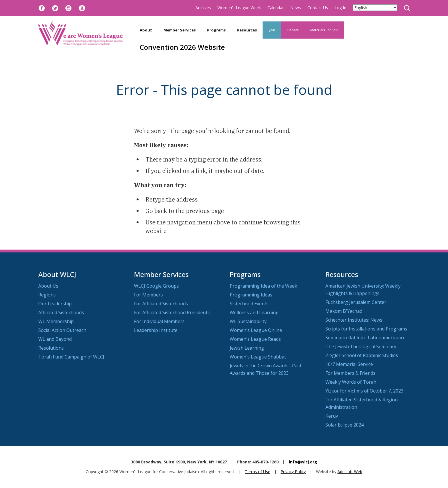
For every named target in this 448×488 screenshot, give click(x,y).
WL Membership (56, 321)
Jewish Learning (247, 348)
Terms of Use (258, 472)
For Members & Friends (350, 373)
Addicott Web (350, 472)
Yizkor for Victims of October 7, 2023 (364, 391)
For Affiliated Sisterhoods (161, 304)
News (296, 8)
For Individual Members (159, 321)
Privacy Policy (293, 472)
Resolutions (51, 348)
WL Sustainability (248, 321)
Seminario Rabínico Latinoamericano (365, 338)
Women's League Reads (255, 339)
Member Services (180, 30)
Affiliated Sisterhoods (61, 312)
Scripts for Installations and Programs (366, 329)
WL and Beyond (55, 339)
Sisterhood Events (249, 304)
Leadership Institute (156, 330)
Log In (340, 8)
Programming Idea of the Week (263, 286)
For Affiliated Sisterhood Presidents (172, 312)
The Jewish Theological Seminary (361, 346)
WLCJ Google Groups (156, 286)
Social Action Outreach (62, 330)
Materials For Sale (324, 30)
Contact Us (318, 8)
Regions (47, 295)
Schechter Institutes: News (354, 320)
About (146, 30)
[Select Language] (375, 8)
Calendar (276, 8)
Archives (203, 8)
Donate (293, 30)
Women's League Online (256, 330)
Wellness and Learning (254, 312)
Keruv (332, 416)
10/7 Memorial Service (349, 364)
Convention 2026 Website (182, 47)
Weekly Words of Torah (351, 382)
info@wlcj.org (303, 462)
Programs (216, 30)
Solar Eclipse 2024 (345, 425)
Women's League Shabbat (258, 357)
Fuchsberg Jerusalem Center (356, 302)
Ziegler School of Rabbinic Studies (362, 355)
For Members (148, 295)
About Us (48, 286)
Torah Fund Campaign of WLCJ (71, 357)
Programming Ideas (251, 295)
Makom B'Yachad (344, 311)
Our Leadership (55, 304)
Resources (247, 30)
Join (272, 30)
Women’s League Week (239, 8)
